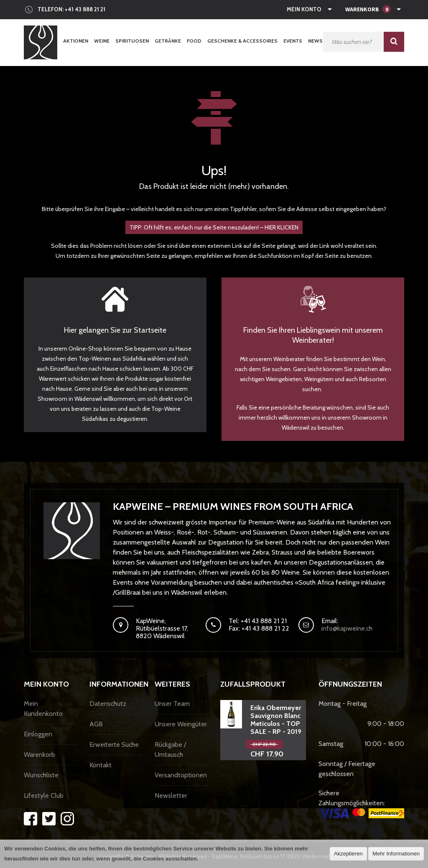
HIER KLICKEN (282, 227)
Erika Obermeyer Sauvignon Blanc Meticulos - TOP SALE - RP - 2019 (276, 720)
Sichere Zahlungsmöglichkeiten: (361, 804)
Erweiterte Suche (114, 745)
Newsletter (171, 795)
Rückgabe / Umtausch (170, 750)
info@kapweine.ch (347, 628)
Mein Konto (304, 9)
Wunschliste (41, 775)
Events (293, 41)
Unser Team (172, 704)
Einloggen (38, 734)
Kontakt (101, 765)
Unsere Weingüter (181, 724)
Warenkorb (39, 755)
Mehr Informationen (396, 854)
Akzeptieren (348, 854)
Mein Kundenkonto (43, 709)
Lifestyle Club (44, 795)
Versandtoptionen (181, 775)
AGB (96, 724)
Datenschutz (108, 704)
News (315, 41)
